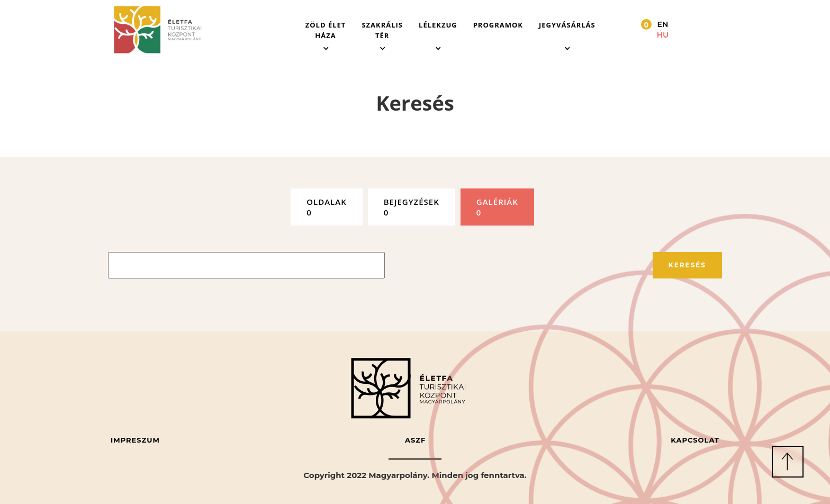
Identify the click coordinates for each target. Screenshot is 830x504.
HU (663, 35)
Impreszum (135, 440)
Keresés (687, 265)
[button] (326, 30)
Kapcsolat (695, 440)
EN (663, 24)
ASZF (415, 440)
